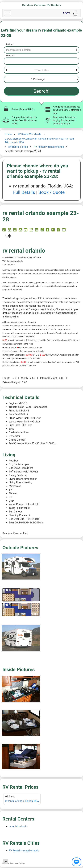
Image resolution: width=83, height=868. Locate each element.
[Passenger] (41, 79)
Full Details (24, 192)
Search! (41, 91)
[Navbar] (8, 13)
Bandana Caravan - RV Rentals (42, 5)
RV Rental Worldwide (29, 134)
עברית (66, 13)
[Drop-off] (41, 61)
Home (8, 134)
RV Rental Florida (18, 147)
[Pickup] (41, 50)
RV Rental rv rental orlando (49, 147)
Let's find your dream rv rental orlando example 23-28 (41, 33)
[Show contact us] (77, 862)
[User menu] (75, 13)
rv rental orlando (18, 826)
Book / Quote (52, 192)
